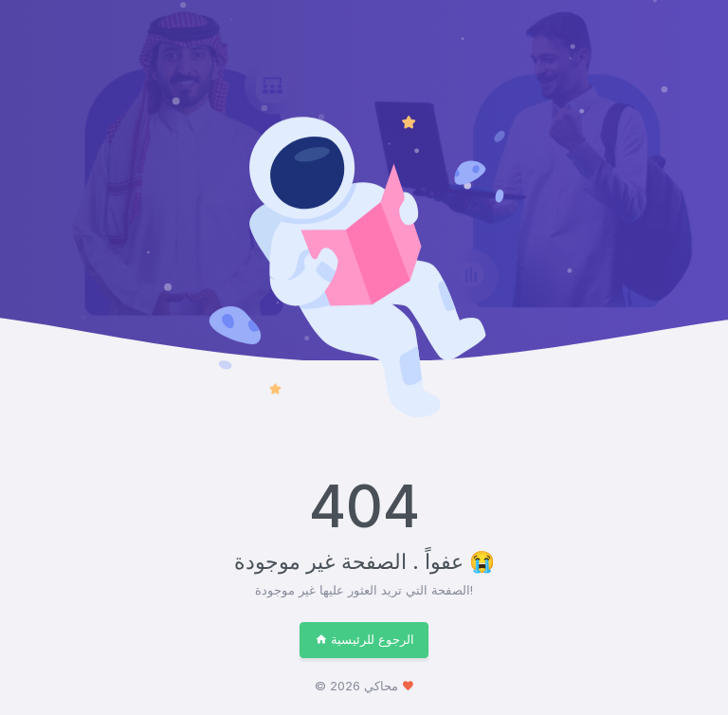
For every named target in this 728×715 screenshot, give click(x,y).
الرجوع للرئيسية (364, 639)
